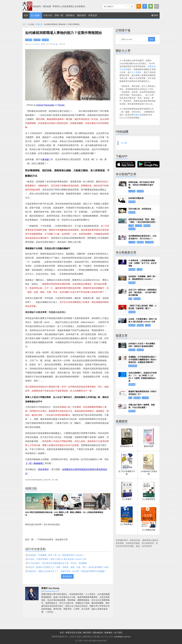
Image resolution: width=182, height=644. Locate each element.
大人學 (124, 143)
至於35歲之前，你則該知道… (141, 209)
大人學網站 (137, 72)
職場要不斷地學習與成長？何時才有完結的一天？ (142, 393)
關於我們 (81, 15)
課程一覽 (59, 15)
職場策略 (140, 242)
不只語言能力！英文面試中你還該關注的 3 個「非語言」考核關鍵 (58, 563)
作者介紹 (48, 15)
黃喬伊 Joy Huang (48, 44)
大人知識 (35, 15)
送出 (152, 39)
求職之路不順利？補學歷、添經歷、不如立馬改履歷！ (142, 406)
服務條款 (108, 633)
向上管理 (132, 242)
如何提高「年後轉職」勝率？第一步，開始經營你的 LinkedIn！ (56, 555)
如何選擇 (45, 40)
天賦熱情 (29, 40)
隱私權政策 (98, 633)
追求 (130, 398)
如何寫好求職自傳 (136, 198)
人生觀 (131, 226)
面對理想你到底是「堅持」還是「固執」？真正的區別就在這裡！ (142, 221)
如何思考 (37, 40)
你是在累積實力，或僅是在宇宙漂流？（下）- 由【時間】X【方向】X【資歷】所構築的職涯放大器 (142, 377)
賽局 (130, 299)
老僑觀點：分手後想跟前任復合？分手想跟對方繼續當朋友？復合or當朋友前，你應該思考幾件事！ (142, 360)
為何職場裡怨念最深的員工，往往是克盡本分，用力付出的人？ (142, 237)
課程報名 (70, 15)
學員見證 (93, 15)
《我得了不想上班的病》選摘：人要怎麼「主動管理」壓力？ (142, 307)
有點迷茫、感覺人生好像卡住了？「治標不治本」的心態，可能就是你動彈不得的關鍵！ (67, 571)
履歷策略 (132, 202)
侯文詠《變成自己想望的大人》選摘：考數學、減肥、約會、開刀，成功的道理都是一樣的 (68, 567)
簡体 (155, 15)
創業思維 (147, 226)
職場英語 (140, 325)
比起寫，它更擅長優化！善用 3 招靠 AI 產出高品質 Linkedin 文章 (57, 559)
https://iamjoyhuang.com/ (50, 591)
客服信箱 (138, 115)
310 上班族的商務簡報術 (93, 512)
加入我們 (118, 633)
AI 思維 (140, 269)
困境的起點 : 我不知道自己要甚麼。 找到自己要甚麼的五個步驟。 (141, 185)
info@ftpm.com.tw (122, 637)
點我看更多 (67, 576)
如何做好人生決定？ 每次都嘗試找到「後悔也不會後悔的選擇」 (142, 345)
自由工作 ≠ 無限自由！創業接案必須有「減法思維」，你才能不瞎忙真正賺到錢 (143, 292)
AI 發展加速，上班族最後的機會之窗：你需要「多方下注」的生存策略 (142, 263)
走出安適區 (149, 242)
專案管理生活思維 (74, 633)
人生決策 (132, 191)
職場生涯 (39, 24)
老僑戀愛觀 (133, 366)
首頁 (26, 15)
